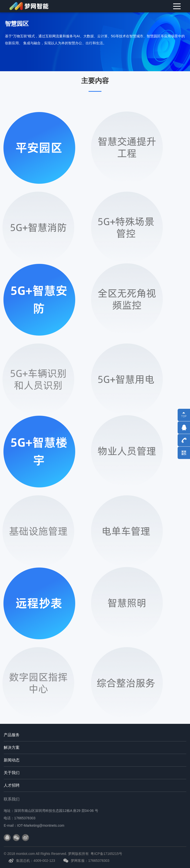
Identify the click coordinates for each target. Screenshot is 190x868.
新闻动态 (12, 760)
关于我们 (12, 773)
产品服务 (12, 735)
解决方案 (12, 747)
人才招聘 (12, 785)
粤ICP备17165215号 (106, 854)
